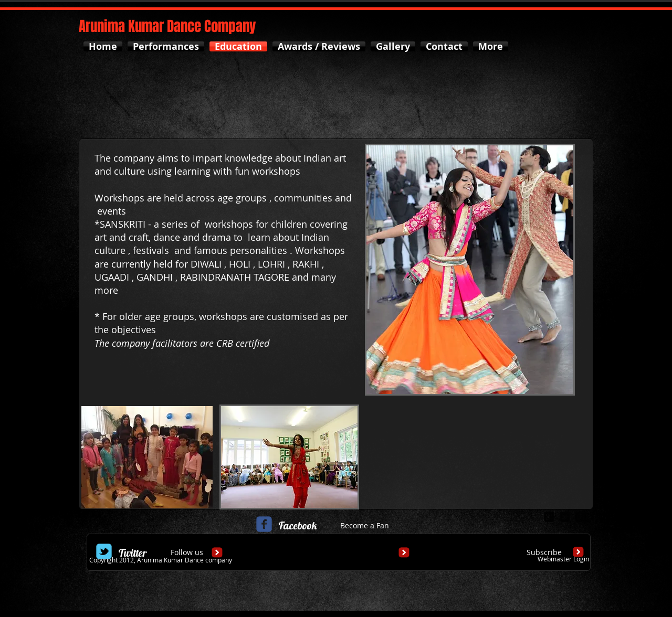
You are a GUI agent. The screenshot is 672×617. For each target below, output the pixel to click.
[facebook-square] (581, 517)
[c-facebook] (264, 524)
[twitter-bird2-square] (565, 517)
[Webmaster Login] (563, 559)
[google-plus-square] (549, 517)
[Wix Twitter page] (104, 551)
